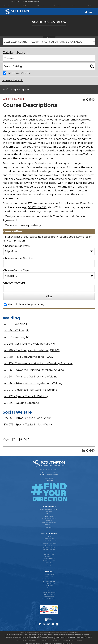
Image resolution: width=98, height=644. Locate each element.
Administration (49, 575)
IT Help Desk (49, 563)
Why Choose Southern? (49, 518)
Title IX (49, 565)
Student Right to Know (49, 599)
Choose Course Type (16, 270)
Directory (87, 6)
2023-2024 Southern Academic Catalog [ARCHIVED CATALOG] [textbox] (44, 42)
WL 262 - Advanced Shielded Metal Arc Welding (34, 370)
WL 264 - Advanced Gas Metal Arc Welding (31, 377)
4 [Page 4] (21, 439)
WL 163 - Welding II (16, 324)
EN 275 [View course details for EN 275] (42, 207)
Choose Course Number (18, 258)
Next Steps (49, 521)
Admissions (49, 512)
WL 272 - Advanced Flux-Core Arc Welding (30, 390)
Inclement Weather (49, 594)
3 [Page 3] (18, 439)
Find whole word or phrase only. (27, 304)
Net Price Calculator (49, 550)
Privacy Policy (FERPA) (49, 592)
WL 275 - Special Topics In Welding (26, 396)
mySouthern (25, 6)
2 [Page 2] (14, 439)
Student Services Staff (49, 541)
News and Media (49, 586)
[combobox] (49, 42)
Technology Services (49, 561)
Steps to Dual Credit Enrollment (49, 509)
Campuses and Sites (49, 583)
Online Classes (39, 6)
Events (70, 6)
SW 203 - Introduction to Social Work (27, 418)
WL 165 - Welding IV (16, 337)
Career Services (49, 545)
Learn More (49, 527)
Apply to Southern (6, 6)
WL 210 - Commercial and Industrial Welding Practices (38, 363)
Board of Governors (49, 577)
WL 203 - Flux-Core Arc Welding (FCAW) (29, 357)
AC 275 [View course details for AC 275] (32, 207)
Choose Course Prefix (17, 246)
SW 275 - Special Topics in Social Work (28, 425)
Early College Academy (49, 523)
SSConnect (49, 514)
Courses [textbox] (9, 58)
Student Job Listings (49, 548)
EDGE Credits (49, 525)
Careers (49, 588)
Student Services (49, 539)
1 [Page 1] (11, 439)
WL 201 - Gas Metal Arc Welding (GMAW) (29, 344)
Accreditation (49, 590)
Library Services (55, 6)
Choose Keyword (14, 283)
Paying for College (49, 516)
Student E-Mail (49, 552)
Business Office (49, 556)
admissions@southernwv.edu (30, 2)
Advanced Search (12, 81)
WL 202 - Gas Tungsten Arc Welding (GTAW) (32, 350)
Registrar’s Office (49, 554)
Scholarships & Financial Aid (49, 543)
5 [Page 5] (25, 439)
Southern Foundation (49, 579)
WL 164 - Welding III (16, 331)
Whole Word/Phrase (19, 73)
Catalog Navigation (18, 90)
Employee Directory (49, 581)
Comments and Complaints (49, 601)
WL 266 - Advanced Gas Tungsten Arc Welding (33, 383)
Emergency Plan (49, 597)
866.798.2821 (15, 2)
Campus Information (49, 559)
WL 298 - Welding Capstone (21, 403)
